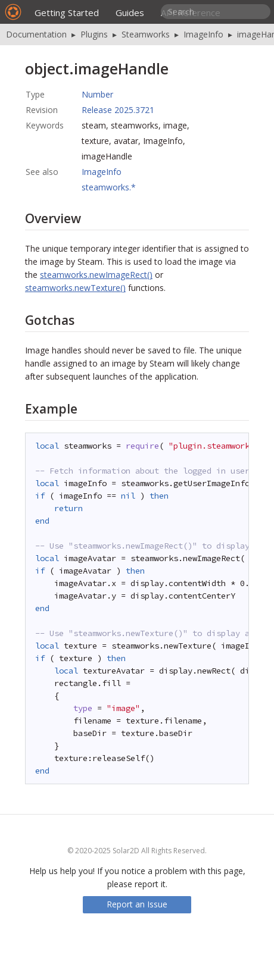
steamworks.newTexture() (75, 288)
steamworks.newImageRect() (96, 275)
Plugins (94, 34)
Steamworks (146, 34)
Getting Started (67, 12)
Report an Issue (137, 904)
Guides (130, 12)
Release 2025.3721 (118, 110)
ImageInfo (203, 34)
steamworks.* (109, 187)
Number (97, 94)
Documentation (36, 34)
